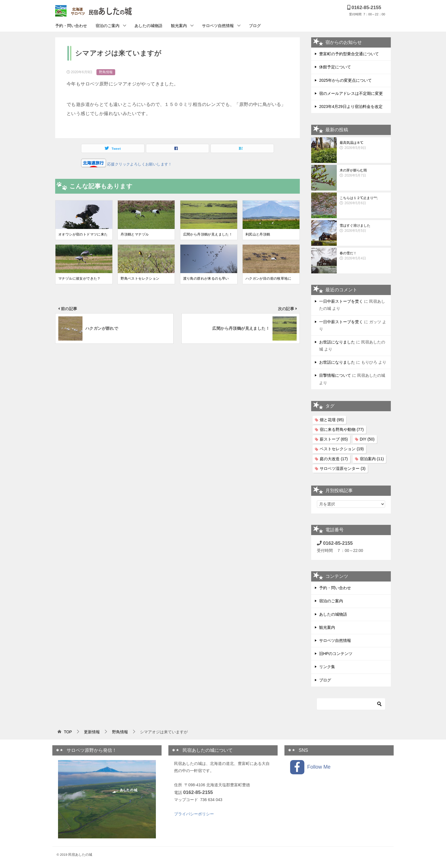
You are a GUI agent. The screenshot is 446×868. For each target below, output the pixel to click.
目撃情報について (335, 375)
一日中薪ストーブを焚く (341, 301)
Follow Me (310, 767)
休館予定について (335, 67)
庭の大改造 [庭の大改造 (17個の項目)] (334, 459)
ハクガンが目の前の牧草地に (268, 279)
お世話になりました (337, 342)
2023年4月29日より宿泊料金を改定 (351, 107)
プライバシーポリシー (194, 814)
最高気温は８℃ (364, 146)
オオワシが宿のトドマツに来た (83, 234)
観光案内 (179, 26)
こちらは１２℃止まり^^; (364, 201)
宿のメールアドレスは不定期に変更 (351, 93)
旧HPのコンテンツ (336, 654)
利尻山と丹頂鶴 (258, 234)
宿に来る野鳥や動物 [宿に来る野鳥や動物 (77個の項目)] (342, 429)
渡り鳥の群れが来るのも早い (206, 279)
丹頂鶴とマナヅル (135, 234)
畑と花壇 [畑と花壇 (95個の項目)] (332, 420)
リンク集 (327, 667)
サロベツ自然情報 (218, 26)
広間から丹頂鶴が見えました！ (208, 234)
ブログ (255, 26)
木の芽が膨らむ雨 (364, 173)
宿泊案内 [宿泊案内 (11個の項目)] (372, 459)
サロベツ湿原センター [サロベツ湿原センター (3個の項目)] (343, 468)
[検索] (351, 704)
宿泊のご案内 (108, 26)
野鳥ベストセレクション (140, 279)
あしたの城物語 (148, 26)
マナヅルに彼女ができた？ (80, 279)
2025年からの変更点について (345, 80)
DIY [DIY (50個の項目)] (367, 439)
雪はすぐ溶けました (364, 228)
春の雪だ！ (364, 256)
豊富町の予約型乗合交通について (349, 54)
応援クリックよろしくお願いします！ (139, 164)
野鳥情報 (106, 72)
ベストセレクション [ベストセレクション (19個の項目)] (342, 449)
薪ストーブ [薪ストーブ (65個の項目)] (334, 439)
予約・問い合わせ (71, 26)
